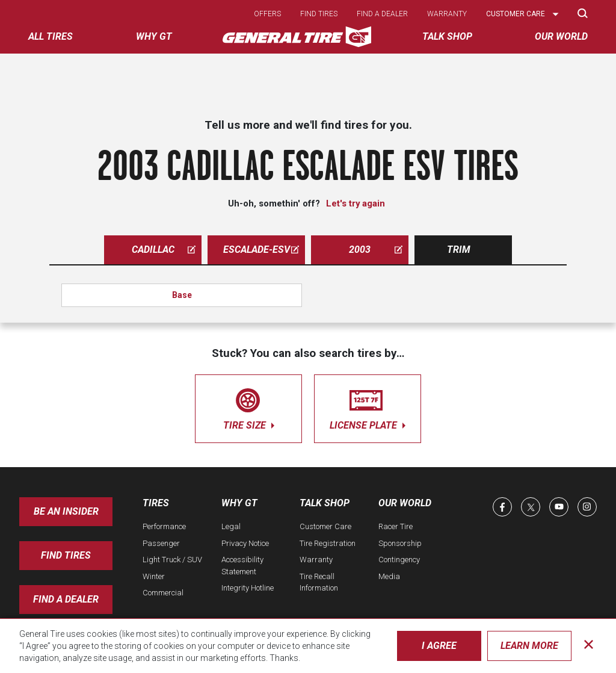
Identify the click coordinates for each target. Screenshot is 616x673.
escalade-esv (261, 250)
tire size (248, 407)
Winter (154, 576)
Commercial (163, 593)
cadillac (164, 250)
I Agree (439, 646)
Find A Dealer (66, 599)
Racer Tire (396, 526)
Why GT (239, 503)
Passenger (161, 543)
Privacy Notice (245, 543)
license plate (368, 407)
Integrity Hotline (248, 588)
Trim (459, 250)
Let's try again (356, 203)
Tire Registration (328, 543)
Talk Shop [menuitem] (447, 36)
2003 (376, 250)
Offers (267, 14)
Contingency (399, 560)
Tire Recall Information (319, 582)
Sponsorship (400, 543)
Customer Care (325, 526)
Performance (164, 526)
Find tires (319, 14)
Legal (231, 526)
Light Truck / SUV (172, 560)
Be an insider (66, 511)
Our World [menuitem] (561, 36)
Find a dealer (382, 14)
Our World (405, 503)
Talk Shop (325, 503)
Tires (156, 503)
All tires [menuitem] (51, 36)
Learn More (529, 646)
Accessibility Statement (242, 566)
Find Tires (66, 555)
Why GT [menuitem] (154, 36)
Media (389, 576)
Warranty (447, 14)
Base (182, 295)
